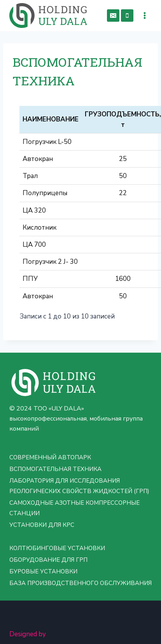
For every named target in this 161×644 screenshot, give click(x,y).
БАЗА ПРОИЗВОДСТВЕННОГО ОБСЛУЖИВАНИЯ (80, 583)
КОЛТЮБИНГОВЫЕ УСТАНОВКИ (57, 548)
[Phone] (127, 16)
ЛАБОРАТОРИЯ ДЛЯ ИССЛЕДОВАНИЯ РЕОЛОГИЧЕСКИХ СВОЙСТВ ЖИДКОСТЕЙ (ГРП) (79, 486)
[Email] (113, 16)
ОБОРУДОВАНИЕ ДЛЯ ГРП (48, 560)
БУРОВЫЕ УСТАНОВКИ (43, 571)
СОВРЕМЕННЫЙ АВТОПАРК (50, 457)
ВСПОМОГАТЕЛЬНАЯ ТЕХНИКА (55, 469)
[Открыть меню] (144, 15)
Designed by (28, 634)
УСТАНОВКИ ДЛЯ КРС (42, 525)
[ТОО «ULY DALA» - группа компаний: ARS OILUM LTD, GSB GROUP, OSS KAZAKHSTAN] (48, 16)
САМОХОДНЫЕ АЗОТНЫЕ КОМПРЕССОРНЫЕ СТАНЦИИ (74, 508)
